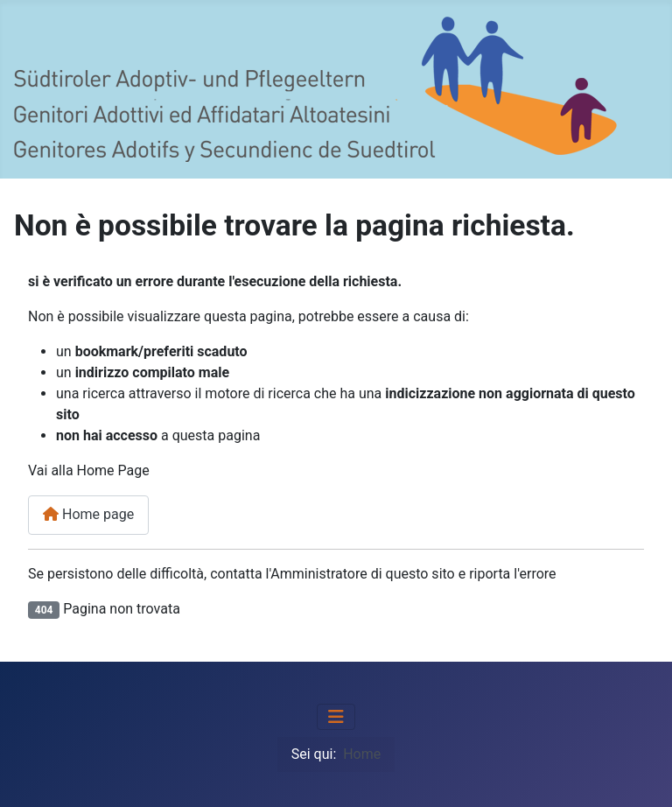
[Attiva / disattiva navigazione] (336, 717)
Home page (88, 514)
